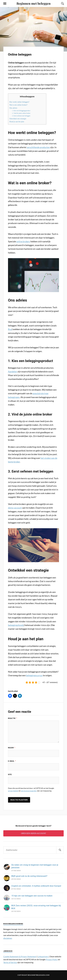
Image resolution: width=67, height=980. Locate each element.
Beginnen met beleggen (34, 3)
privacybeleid (13, 792)
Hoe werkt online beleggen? (19, 102)
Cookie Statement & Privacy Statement (20, 957)
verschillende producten (38, 147)
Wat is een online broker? (18, 105)
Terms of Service (10, 963)
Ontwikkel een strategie (18, 119)
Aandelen (13, 371)
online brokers (23, 241)
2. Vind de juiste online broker (21, 113)
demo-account (15, 508)
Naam (12, 748)
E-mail (12, 761)
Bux (10, 329)
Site (10, 775)
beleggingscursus (34, 675)
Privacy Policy (52, 961)
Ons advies (13, 108)
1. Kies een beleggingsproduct (21, 111)
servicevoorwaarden (29, 792)
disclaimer (8, 939)
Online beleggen (25, 54)
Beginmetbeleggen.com (39, 976)
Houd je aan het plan (17, 122)
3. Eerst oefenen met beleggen (21, 116)
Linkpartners (43, 957)
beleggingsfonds (16, 625)
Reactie (13, 718)
